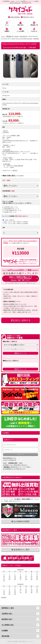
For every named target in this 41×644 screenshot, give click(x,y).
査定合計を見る (29, 17)
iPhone (17, 36)
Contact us (34, 31)
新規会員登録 (15, 17)
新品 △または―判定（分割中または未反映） (16, 222)
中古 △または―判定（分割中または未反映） (16, 224)
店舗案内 (7, 31)
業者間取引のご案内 (20, 550)
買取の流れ (20, 25)
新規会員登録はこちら (10, 458)
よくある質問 (20, 31)
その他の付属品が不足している (12, 210)
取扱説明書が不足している (11, 209)
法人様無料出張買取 (20, 521)
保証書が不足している (9, 212)
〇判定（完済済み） (9, 220)
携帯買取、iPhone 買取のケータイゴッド (24, 642)
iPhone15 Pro (24, 36)
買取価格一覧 (34, 25)
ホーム (7, 25)
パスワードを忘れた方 (10, 460)
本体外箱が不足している (10, 207)
